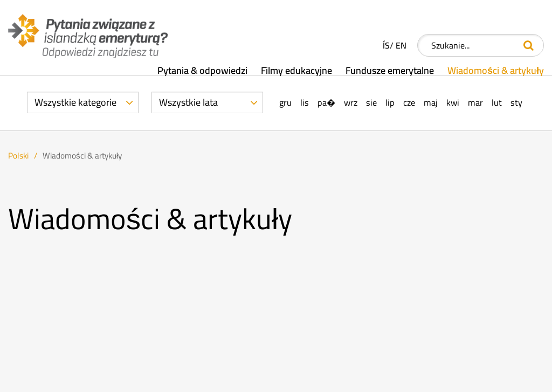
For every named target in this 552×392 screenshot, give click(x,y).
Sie (371, 103)
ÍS (386, 46)
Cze (409, 103)
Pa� (326, 103)
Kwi (453, 103)
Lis (305, 103)
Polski (18, 156)
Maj (431, 103)
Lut (497, 103)
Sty (516, 103)
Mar (475, 103)
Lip (390, 103)
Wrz (351, 103)
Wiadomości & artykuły (82, 156)
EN (401, 46)
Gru (285, 103)
